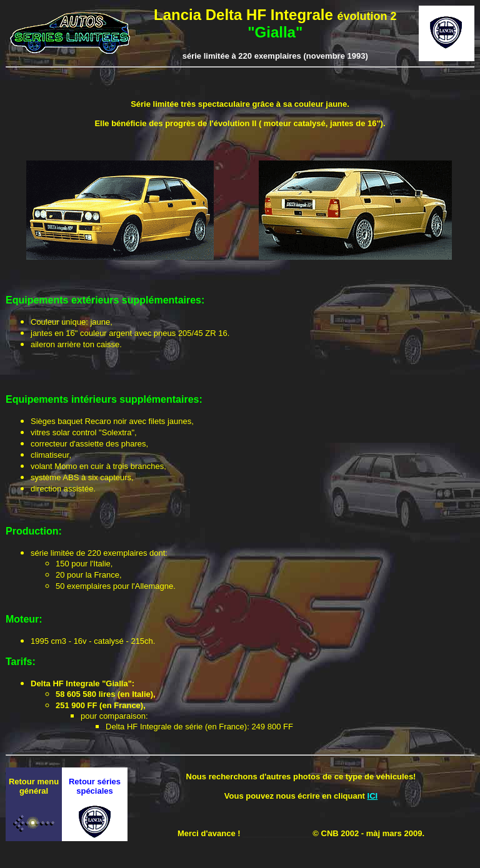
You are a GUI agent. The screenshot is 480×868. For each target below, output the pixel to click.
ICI (373, 796)
